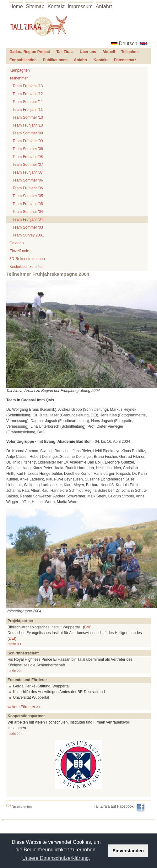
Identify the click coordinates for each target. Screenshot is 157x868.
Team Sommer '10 (28, 117)
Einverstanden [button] (128, 851)
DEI (12, 638)
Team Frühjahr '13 (28, 86)
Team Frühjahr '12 (28, 94)
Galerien (16, 243)
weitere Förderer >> (24, 707)
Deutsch (128, 43)
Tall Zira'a (65, 52)
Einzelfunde (19, 251)
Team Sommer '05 (28, 196)
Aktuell (109, 52)
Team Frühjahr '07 (28, 172)
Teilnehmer (19, 78)
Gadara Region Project (30, 52)
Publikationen (55, 60)
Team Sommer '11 (28, 102)
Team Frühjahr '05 (28, 204)
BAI (87, 627)
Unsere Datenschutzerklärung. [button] (56, 858)
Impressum (80, 6)
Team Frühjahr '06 (28, 188)
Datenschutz (125, 60)
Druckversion (19, 807)
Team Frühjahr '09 (28, 141)
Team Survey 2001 (28, 235)
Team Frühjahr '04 (28, 220)
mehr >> (15, 644)
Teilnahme (130, 52)
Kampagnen (20, 70)
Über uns (88, 52)
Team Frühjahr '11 (28, 110)
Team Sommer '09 (28, 133)
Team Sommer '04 (28, 212)
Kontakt (56, 6)
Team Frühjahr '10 (28, 125)
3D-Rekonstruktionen (27, 259)
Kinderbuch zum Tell (26, 267)
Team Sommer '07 (28, 165)
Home (16, 6)
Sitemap (35, 6)
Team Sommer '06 (28, 180)
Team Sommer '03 (28, 227)
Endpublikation (23, 60)
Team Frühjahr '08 (28, 157)
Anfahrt (104, 6)
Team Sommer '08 (28, 149)
